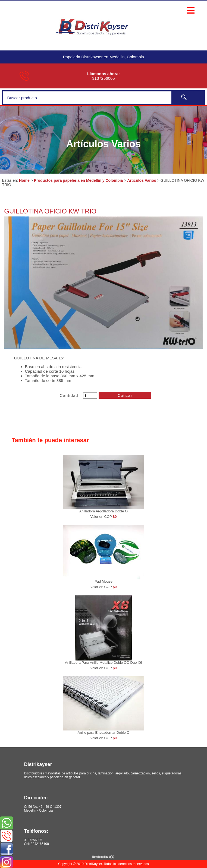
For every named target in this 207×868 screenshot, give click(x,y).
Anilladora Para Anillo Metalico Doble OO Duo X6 (103, 663)
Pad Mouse (103, 581)
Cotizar (125, 395)
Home (24, 180)
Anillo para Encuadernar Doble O (104, 733)
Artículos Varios (142, 180)
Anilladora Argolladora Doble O (104, 511)
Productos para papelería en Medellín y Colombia (79, 180)
